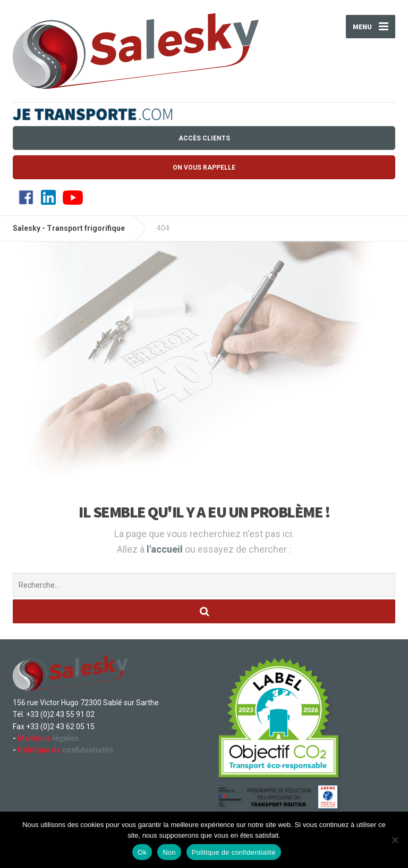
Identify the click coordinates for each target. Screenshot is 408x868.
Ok (142, 852)
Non (169, 852)
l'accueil (166, 549)
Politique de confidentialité (234, 852)
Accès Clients (204, 138)
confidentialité (65, 750)
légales (48, 738)
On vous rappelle (204, 168)
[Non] (395, 840)
